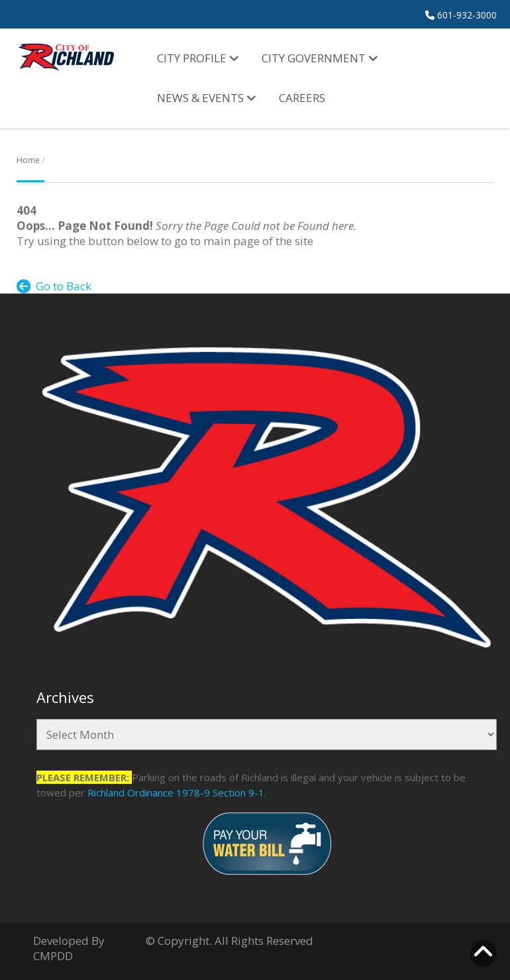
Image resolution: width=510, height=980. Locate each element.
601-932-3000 (461, 15)
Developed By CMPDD (69, 948)
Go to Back (54, 286)
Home (28, 160)
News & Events (207, 98)
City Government (320, 58)
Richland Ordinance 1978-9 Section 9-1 (176, 792)
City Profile (198, 58)
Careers (302, 98)
